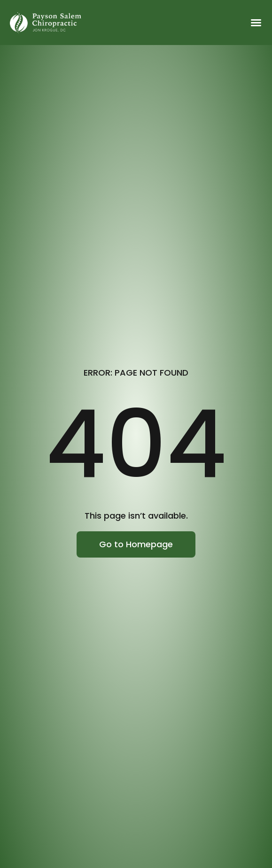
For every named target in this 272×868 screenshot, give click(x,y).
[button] (256, 23)
